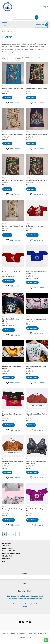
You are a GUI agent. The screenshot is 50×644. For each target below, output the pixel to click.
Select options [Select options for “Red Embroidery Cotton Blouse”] (8, 281)
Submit (25, 584)
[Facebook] (20, 622)
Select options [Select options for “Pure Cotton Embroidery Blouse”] (8, 330)
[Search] (37, 17)
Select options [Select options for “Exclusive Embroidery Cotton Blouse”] (32, 377)
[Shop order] (31, 57)
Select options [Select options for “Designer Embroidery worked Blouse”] (8, 425)
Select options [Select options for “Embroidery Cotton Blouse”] (32, 235)
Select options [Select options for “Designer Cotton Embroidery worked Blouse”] (8, 520)
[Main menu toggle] (5, 25)
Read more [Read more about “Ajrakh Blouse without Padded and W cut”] (31, 425)
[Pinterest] (30, 622)
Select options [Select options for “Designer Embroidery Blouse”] (32, 328)
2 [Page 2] (9, 534)
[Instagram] (23, 622)
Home (4, 32)
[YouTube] (27, 622)
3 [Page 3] (13, 534)
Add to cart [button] (7, 98)
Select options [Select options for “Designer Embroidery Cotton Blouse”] (8, 377)
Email (25, 573)
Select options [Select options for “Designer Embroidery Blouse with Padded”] (32, 472)
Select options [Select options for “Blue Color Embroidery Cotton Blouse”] (32, 282)
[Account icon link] (46, 7)
